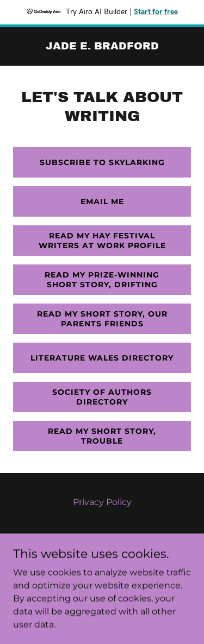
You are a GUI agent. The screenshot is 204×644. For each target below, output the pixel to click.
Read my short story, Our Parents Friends (102, 319)
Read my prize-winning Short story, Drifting (102, 280)
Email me (102, 201)
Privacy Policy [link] (102, 502)
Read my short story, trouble (102, 436)
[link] (102, 46)
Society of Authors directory (102, 397)
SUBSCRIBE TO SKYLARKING (102, 162)
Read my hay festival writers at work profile (102, 241)
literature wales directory (102, 358)
